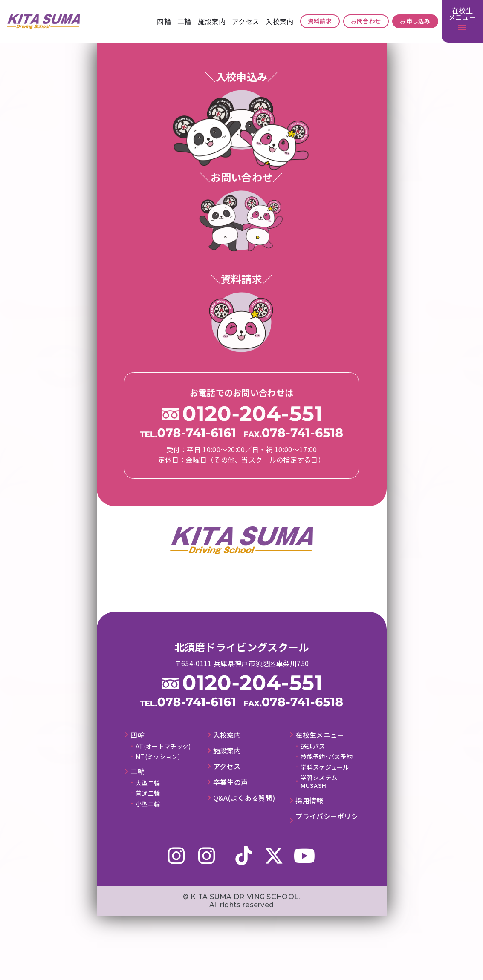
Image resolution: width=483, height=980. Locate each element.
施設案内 (212, 21)
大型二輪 (148, 783)
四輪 (164, 21)
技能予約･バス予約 (327, 756)
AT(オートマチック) (163, 746)
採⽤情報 (309, 800)
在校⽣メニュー (320, 735)
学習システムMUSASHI (319, 781)
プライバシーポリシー (327, 821)
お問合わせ (366, 21)
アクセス (246, 21)
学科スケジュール (325, 767)
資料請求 (320, 21)
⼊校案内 (279, 21)
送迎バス (313, 746)
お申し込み (415, 21)
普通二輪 (148, 793)
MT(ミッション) (158, 756)
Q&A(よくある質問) (244, 798)
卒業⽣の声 (231, 782)
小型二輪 (148, 804)
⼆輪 (184, 21)
